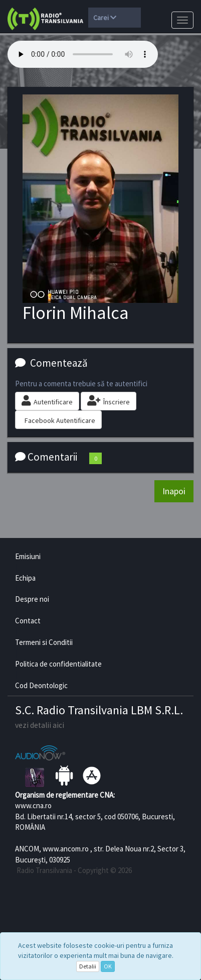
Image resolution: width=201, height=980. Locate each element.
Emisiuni (28, 556)
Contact (28, 621)
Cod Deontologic (41, 685)
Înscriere (109, 401)
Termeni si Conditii (44, 642)
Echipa (25, 578)
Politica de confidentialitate (58, 664)
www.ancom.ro (66, 849)
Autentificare (47, 401)
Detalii (88, 966)
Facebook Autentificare (60, 420)
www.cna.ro (33, 805)
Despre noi (32, 599)
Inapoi (174, 491)
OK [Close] (108, 966)
